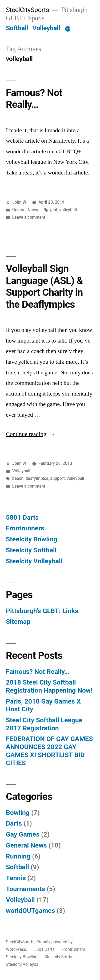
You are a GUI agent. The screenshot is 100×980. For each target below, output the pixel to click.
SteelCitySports (27, 10)
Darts (14, 823)
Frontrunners (25, 528)
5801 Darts (22, 517)
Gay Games (23, 834)
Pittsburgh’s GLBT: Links (42, 611)
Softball (17, 28)
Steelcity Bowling (31, 539)
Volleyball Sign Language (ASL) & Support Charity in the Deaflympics (44, 286)
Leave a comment (29, 217)
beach (18, 478)
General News (25, 210)
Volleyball (46, 28)
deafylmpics (37, 478)
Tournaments (25, 889)
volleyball (68, 210)
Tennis (16, 878)
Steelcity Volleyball (34, 561)
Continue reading (31, 434)
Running (18, 856)
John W (19, 202)
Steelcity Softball (31, 550)
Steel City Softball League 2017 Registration (44, 724)
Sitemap (18, 622)
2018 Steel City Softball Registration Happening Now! (49, 686)
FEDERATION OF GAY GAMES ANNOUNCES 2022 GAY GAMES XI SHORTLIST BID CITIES (49, 751)
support (57, 478)
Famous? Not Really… (34, 99)
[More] (68, 29)
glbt (54, 210)
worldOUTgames (30, 911)
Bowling (18, 813)
